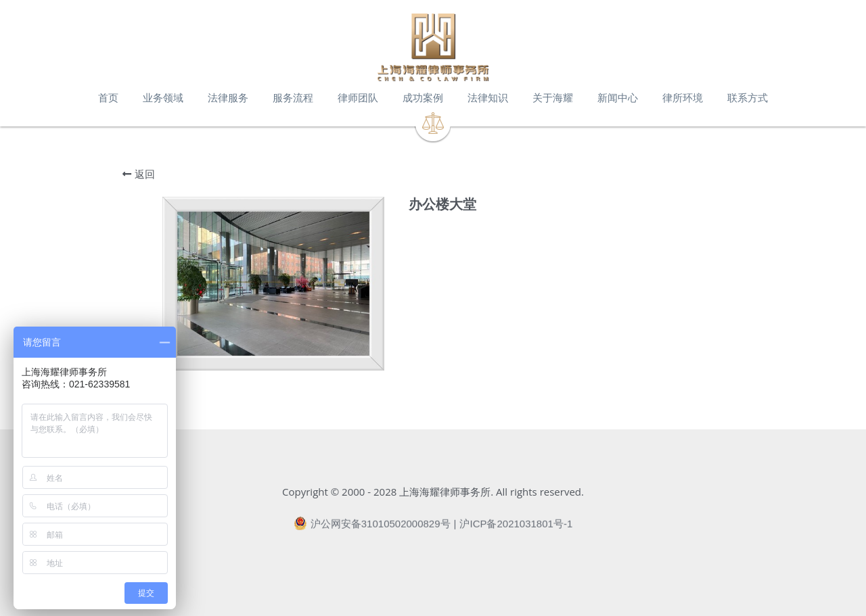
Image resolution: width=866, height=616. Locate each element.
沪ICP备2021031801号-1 (516, 528)
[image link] (433, 47)
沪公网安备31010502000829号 (372, 528)
